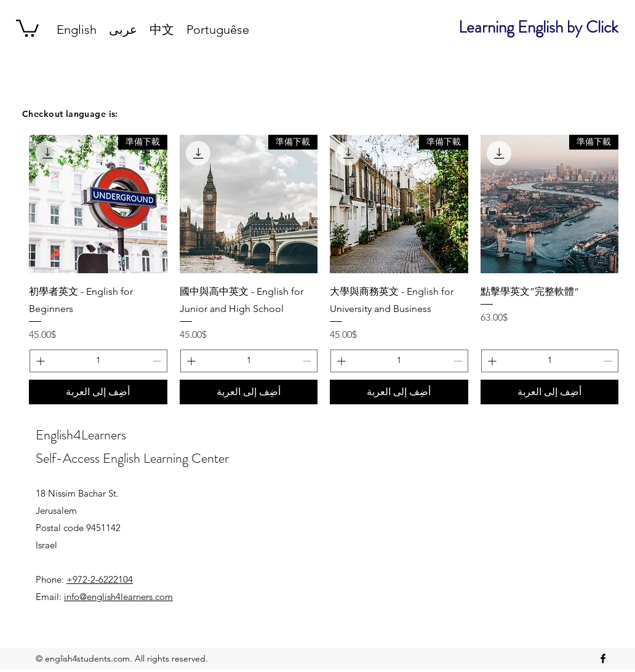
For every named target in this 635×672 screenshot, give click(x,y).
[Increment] (491, 361)
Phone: (84, 579)
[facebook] (603, 658)
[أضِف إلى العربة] (550, 392)
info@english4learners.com (118, 597)
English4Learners (81, 435)
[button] (27, 27)
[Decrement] (609, 361)
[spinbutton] (550, 361)
